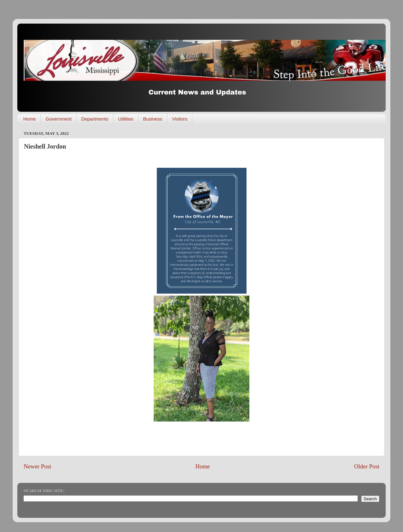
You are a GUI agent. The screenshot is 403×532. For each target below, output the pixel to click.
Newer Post (37, 466)
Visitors (180, 119)
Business (153, 119)
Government (59, 119)
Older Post (367, 466)
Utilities (126, 119)
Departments (95, 119)
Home (30, 119)
